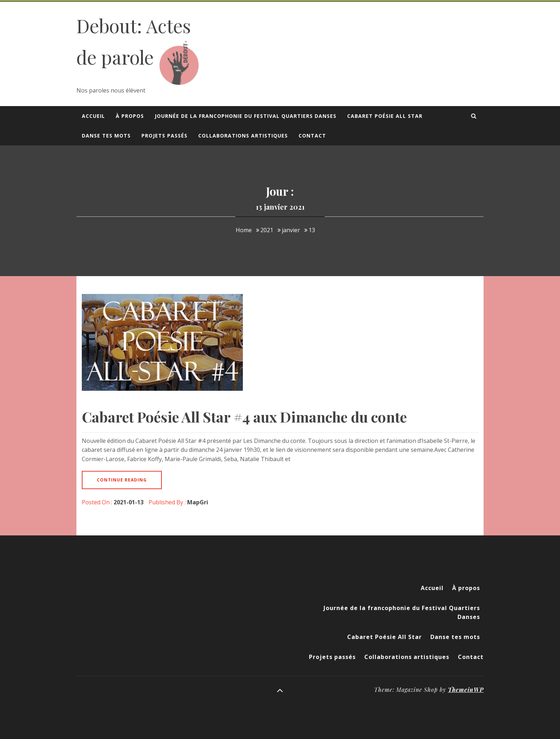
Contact (312, 136)
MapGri (198, 502)
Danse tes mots (106, 136)
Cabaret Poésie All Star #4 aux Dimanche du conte (244, 417)
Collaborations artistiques (243, 136)
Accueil (93, 116)
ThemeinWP (466, 690)
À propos (130, 116)
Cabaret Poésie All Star (385, 116)
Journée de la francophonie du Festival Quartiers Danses (246, 116)
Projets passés (164, 136)
